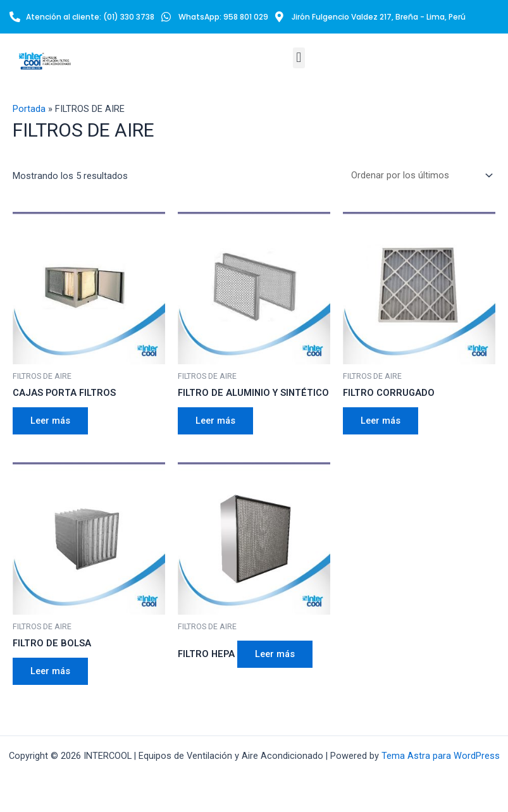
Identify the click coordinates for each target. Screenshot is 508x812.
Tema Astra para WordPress (441, 756)
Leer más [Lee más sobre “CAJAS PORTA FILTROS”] (50, 421)
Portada (29, 109)
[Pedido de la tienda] (419, 175)
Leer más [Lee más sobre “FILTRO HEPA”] (275, 654)
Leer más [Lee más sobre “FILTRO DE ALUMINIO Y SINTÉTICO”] (215, 421)
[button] (299, 58)
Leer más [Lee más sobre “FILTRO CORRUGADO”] (381, 421)
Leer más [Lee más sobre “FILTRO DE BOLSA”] (50, 671)
